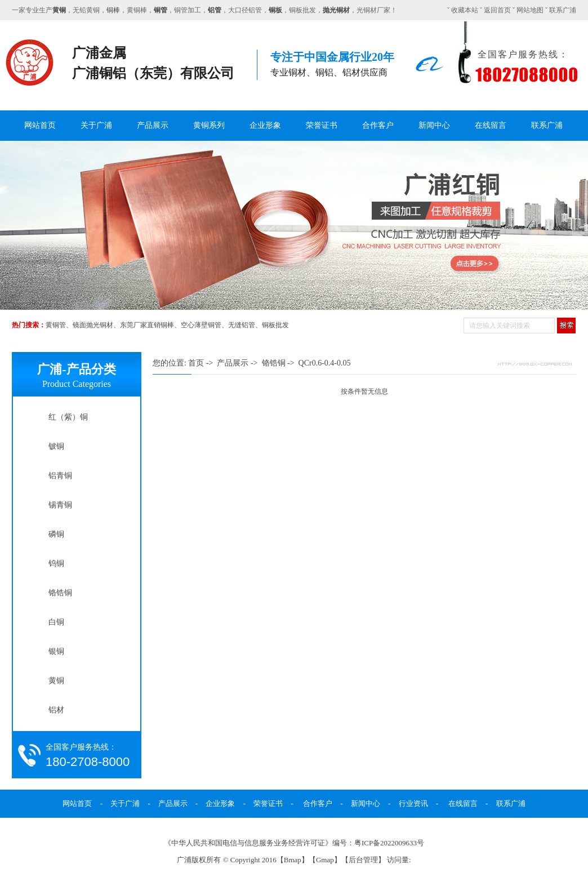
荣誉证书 (322, 125)
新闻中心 (434, 125)
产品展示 (153, 125)
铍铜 (56, 446)
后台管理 (363, 860)
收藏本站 (465, 10)
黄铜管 (56, 325)
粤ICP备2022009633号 (389, 843)
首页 (196, 363)
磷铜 (56, 534)
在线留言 (491, 125)
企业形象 (265, 125)
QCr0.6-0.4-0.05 (325, 363)
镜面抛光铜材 (93, 325)
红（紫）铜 (68, 417)
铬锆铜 (60, 592)
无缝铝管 (242, 325)
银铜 (56, 651)
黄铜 (56, 680)
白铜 (56, 622)
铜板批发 (275, 325)
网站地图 (530, 10)
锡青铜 (60, 505)
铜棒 (113, 10)
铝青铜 (60, 475)
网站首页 (40, 125)
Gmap (325, 860)
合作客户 (378, 125)
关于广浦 (96, 125)
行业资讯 (413, 803)
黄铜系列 (209, 125)
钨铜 (56, 563)
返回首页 (497, 10)
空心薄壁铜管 (201, 325)
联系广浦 (563, 10)
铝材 (56, 710)
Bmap (293, 860)
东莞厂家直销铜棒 (147, 325)
